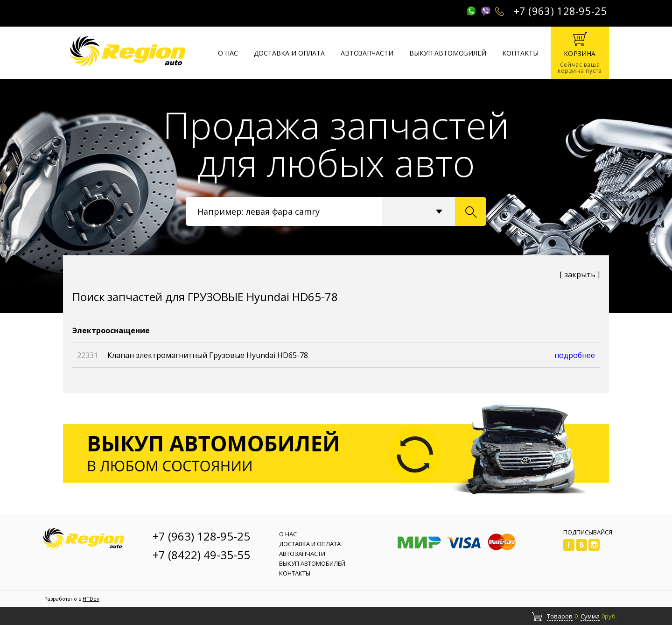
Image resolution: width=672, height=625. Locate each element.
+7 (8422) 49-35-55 (201, 555)
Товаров (560, 616)
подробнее (575, 355)
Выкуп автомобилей (448, 53)
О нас (228, 53)
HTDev (91, 599)
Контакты (520, 53)
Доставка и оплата (289, 53)
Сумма (590, 616)
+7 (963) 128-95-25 (560, 11)
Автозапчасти (367, 53)
